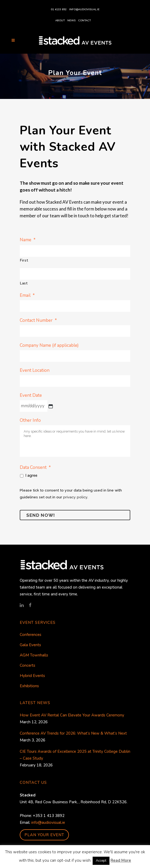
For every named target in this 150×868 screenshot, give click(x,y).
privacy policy (75, 497)
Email (27, 295)
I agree (31, 475)
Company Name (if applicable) (49, 345)
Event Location (35, 370)
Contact (84, 21)
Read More (121, 860)
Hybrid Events (32, 676)
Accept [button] (101, 861)
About (60, 21)
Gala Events (30, 645)
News (71, 21)
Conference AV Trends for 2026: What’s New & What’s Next (73, 733)
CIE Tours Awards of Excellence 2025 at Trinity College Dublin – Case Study (75, 755)
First (24, 260)
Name (28, 240)
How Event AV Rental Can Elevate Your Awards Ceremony (72, 715)
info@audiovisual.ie (84, 9)
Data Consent (35, 467)
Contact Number (38, 320)
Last (24, 283)
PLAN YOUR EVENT (44, 835)
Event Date (31, 395)
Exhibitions (29, 686)
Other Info (30, 420)
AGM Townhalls (34, 655)
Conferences (31, 635)
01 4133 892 (59, 9)
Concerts (27, 665)
